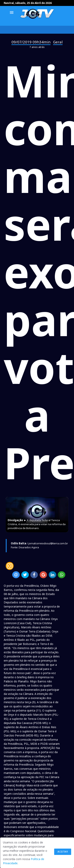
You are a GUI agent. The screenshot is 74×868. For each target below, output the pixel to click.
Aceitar (63, 852)
